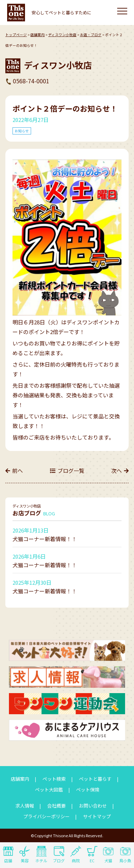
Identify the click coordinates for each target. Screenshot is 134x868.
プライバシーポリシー (46, 816)
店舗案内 (38, 35)
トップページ (16, 35)
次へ (116, 470)
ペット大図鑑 (49, 789)
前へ (18, 470)
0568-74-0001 (31, 81)
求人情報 (25, 806)
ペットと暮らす (95, 779)
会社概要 (56, 806)
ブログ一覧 (71, 470)
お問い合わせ (93, 806)
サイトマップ (97, 816)
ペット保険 (88, 789)
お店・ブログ (91, 35)
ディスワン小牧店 (62, 35)
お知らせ (22, 131)
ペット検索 (54, 779)
